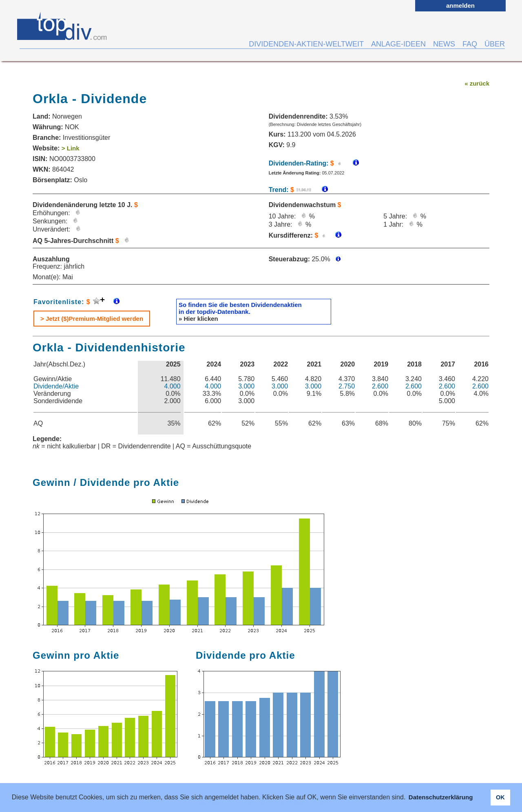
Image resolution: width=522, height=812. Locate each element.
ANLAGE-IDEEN (398, 44)
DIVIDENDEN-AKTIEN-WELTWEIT (306, 44)
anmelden (460, 6)
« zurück (477, 83)
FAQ (470, 44)
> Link (71, 148)
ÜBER (495, 44)
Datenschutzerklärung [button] (441, 797)
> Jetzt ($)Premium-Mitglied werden (92, 319)
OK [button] (500, 797)
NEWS (444, 44)
